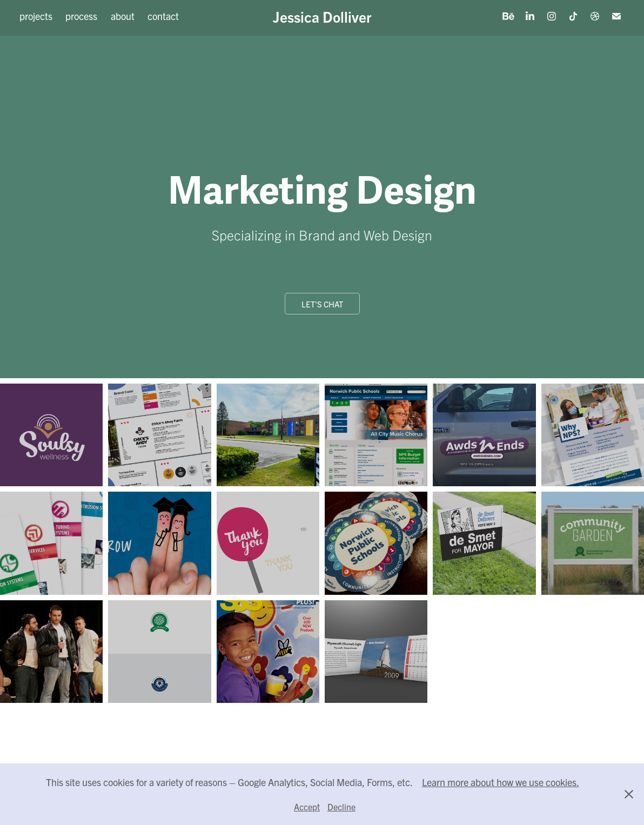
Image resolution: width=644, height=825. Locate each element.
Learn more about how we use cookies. (501, 782)
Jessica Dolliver (322, 16)
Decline (341, 807)
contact (163, 16)
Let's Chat (322, 304)
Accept (307, 807)
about (123, 16)
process (81, 16)
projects (36, 16)
